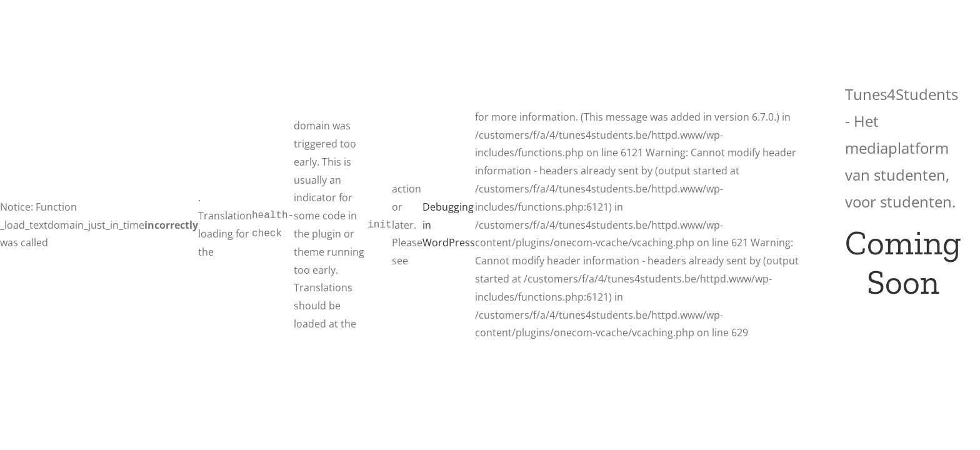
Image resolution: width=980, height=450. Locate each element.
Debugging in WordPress (449, 225)
